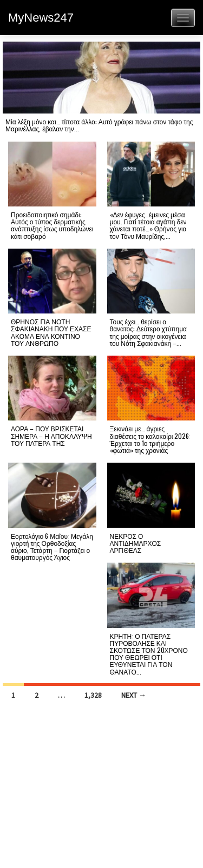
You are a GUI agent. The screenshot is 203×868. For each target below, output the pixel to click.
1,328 (93, 695)
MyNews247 (41, 18)
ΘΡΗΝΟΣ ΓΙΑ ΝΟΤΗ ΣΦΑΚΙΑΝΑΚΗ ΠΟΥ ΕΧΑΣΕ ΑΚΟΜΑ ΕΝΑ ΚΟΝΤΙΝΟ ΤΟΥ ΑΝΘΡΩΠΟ (51, 332)
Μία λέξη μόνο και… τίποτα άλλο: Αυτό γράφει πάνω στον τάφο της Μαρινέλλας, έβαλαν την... (99, 125)
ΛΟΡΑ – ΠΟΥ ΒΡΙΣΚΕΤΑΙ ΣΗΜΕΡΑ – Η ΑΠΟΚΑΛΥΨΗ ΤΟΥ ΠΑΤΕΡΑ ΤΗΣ (51, 435)
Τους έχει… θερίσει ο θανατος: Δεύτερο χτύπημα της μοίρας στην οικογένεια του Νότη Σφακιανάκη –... (149, 332)
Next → (134, 695)
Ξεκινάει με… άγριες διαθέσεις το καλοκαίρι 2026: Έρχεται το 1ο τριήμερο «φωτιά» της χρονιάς (150, 439)
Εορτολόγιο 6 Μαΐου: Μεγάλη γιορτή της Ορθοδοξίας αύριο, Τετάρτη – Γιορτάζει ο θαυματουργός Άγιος (52, 547)
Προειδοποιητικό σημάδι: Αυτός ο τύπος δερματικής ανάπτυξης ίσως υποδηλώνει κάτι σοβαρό (52, 225)
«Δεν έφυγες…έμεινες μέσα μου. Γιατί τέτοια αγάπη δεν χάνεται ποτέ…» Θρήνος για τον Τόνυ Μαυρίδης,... (148, 225)
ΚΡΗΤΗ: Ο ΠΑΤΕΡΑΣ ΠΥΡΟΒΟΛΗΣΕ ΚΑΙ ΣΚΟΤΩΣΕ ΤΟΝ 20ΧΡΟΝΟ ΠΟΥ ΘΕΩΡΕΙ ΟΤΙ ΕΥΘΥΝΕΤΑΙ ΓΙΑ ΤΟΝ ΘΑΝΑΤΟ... (149, 654)
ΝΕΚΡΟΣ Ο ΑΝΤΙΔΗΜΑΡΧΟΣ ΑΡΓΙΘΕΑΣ (136, 543)
